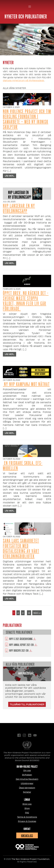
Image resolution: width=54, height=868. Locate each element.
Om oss (27, 770)
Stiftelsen (27, 775)
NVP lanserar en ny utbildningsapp (19, 208)
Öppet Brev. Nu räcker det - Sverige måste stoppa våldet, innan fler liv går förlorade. (26, 301)
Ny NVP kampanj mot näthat (26, 384)
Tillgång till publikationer (27, 704)
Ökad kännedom (27, 788)
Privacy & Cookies (27, 821)
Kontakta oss (27, 835)
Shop (27, 808)
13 (29, 613)
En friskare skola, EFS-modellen (23, 465)
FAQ (27, 813)
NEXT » (37, 613)
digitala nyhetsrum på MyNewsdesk (23, 80)
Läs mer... (10, 176)
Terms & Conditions (27, 817)
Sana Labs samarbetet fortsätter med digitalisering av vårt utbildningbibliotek (21, 548)
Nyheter (27, 792)
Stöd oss (27, 804)
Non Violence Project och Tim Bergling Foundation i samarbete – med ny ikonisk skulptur (27, 119)
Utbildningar (27, 783)
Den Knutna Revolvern (27, 779)
